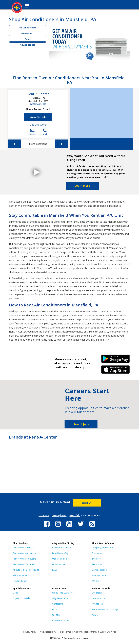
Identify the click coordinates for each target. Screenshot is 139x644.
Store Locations (99, 570)
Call (45, 132)
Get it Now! (97, 593)
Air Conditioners (28, 28)
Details (33, 132)
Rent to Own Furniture (23, 548)
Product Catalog (21, 581)
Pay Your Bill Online (62, 548)
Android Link (116, 360)
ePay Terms (65, 632)
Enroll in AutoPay (60, 553)
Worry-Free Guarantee (63, 593)
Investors (96, 559)
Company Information (102, 548)
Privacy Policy (30, 632)
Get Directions (38, 125)
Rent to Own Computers (24, 559)
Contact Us (57, 604)
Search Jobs (81, 424)
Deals (16, 593)
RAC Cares (97, 564)
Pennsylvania (59, 515)
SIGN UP (87, 503)
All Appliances (28, 45)
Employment (98, 553)
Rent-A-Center (38, 94)
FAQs (55, 570)
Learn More (82, 186)
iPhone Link (116, 371)
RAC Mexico (97, 604)
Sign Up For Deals (21, 598)
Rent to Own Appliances (24, 553)
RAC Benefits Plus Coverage (105, 609)
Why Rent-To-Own (61, 598)
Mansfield (75, 515)
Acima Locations (100, 575)
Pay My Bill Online (61, 621)
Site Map (56, 615)
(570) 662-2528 (39, 104)
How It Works (59, 564)
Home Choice (98, 598)
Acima (95, 615)
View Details (38, 117)
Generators (27, 33)
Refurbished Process (23, 575)
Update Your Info (61, 559)
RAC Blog (96, 581)
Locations (44, 515)
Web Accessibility (48, 632)
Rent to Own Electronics (24, 564)
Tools (27, 39)
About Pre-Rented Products (26, 570)
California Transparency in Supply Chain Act (95, 632)
